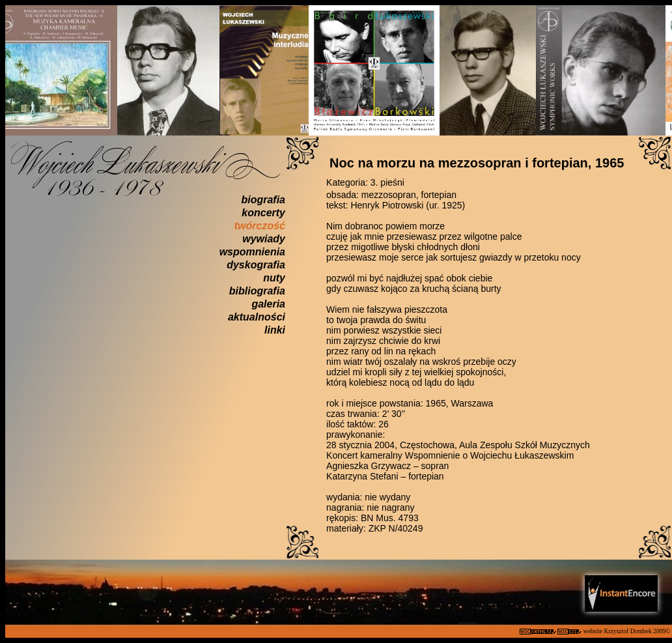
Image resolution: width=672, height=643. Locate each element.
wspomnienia (252, 252)
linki (275, 330)
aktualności (257, 317)
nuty (274, 278)
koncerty (263, 213)
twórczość (260, 226)
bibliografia (257, 291)
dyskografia (256, 265)
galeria (268, 304)
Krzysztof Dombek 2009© (638, 631)
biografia (263, 200)
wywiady (264, 239)
